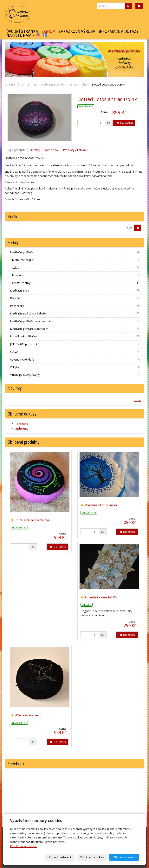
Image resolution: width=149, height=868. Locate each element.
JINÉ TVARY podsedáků (75, 344)
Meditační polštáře (53, 84)
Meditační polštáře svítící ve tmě (75, 321)
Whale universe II (28, 715)
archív (138, 400)
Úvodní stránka (22, 31)
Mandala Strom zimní (101, 505)
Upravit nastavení (60, 857)
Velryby (75, 367)
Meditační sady (75, 290)
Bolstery (75, 298)
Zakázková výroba (77, 31)
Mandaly (76, 275)
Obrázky (35, 150)
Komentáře (52, 150)
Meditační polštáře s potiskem (75, 329)
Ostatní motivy (78, 84)
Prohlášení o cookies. (23, 846)
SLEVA (75, 352)
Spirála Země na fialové (32, 520)
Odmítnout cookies (92, 857)
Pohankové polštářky (75, 336)
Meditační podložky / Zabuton (75, 313)
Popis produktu (16, 150)
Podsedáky (75, 306)
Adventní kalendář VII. (101, 597)
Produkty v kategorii (76, 150)
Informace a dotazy (119, 31)
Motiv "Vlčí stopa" (76, 260)
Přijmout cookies (124, 857)
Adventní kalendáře (75, 359)
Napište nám (20, 35)
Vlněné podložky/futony (75, 375)
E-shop (48, 31)
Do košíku (124, 123)
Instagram (38, 35)
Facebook (45, 35)
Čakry (76, 267)
